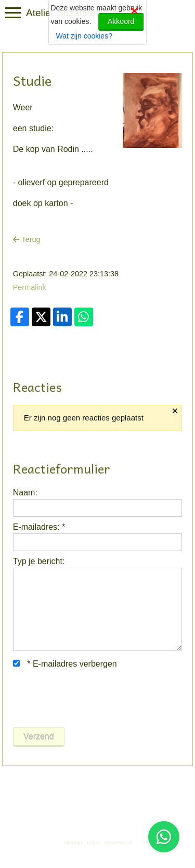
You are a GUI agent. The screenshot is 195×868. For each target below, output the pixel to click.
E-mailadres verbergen (65, 664)
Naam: (25, 493)
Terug (27, 239)
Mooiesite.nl (118, 842)
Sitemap (73, 842)
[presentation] (92, 698)
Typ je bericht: (39, 561)
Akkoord (121, 21)
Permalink (30, 287)
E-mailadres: (39, 527)
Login (93, 842)
